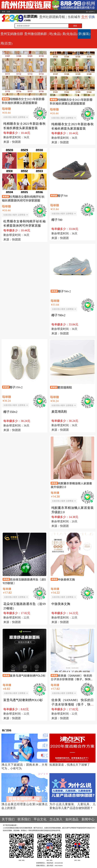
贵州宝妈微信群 (12, 34)
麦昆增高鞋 (59, 412)
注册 (8, 12)
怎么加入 (56, 819)
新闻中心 (88, 819)
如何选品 (72, 819)
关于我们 (8, 819)
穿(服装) (84, 34)
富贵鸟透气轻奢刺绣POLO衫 (23, 700)
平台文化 (40, 819)
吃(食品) (55, 34)
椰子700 (57, 220)
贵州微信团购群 (36, 34)
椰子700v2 (58, 315)
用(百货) (6, 43)
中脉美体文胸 (61, 604)
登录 (4, 12)
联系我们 (24, 819)
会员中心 (92, 12)
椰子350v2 (10, 412)
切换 (92, 17)
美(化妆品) (70, 34)
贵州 (84, 17)
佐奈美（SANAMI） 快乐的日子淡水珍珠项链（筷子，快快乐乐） (73, 704)
